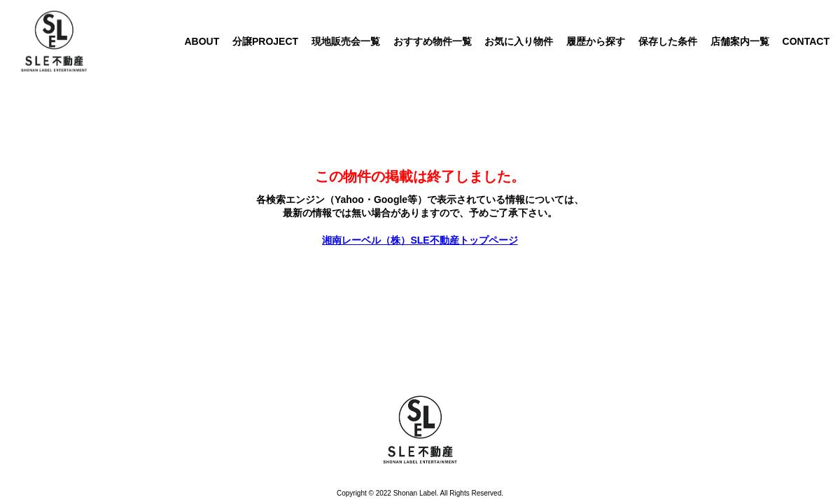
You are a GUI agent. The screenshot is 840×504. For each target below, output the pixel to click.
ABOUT (202, 41)
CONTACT (806, 41)
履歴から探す (596, 41)
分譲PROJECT (265, 41)
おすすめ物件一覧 (433, 41)
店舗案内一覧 (740, 41)
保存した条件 (668, 41)
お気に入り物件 (519, 41)
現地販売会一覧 (346, 41)
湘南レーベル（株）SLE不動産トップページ (420, 240)
